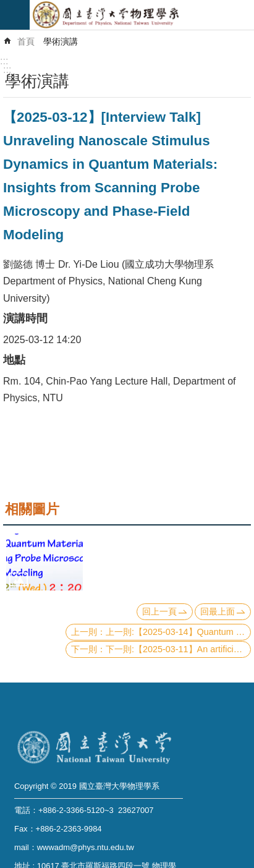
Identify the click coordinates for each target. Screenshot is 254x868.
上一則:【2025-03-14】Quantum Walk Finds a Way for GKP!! (178, 632)
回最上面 (218, 611)
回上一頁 (159, 611)
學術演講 (61, 41)
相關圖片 (32, 509)
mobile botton (15, 15)
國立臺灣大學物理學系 (142, 15)
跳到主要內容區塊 (6, 6)
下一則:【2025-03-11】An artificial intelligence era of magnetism (178, 649)
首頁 (26, 41)
